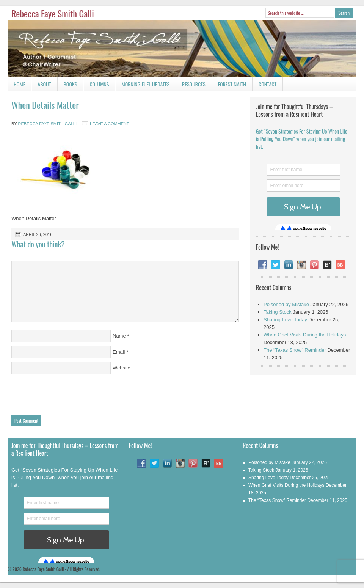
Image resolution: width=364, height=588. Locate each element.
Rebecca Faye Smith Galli (53, 13)
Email (119, 352)
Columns (96, 86)
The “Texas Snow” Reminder (295, 350)
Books (67, 86)
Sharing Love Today (285, 320)
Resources (194, 84)
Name (119, 336)
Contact (264, 86)
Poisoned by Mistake (286, 304)
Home (19, 84)
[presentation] (69, 393)
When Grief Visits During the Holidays (305, 335)
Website (122, 368)
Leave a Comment (110, 124)
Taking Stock (278, 312)
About (44, 84)
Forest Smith (232, 84)
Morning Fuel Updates (142, 86)
